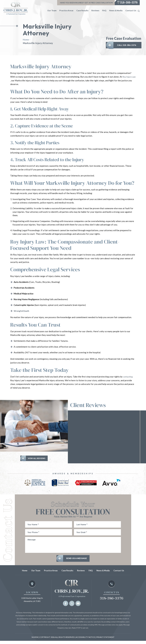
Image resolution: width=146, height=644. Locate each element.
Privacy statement (106, 640)
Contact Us (131, 10)
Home (18, 574)
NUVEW (34, 640)
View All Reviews (37, 458)
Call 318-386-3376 (127, 45)
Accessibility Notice (85, 640)
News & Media (116, 10)
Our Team (52, 10)
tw (72, 607)
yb (78, 607)
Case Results (82, 10)
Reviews (95, 10)
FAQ (104, 10)
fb (66, 607)
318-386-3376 (128, 3)
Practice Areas (66, 10)
